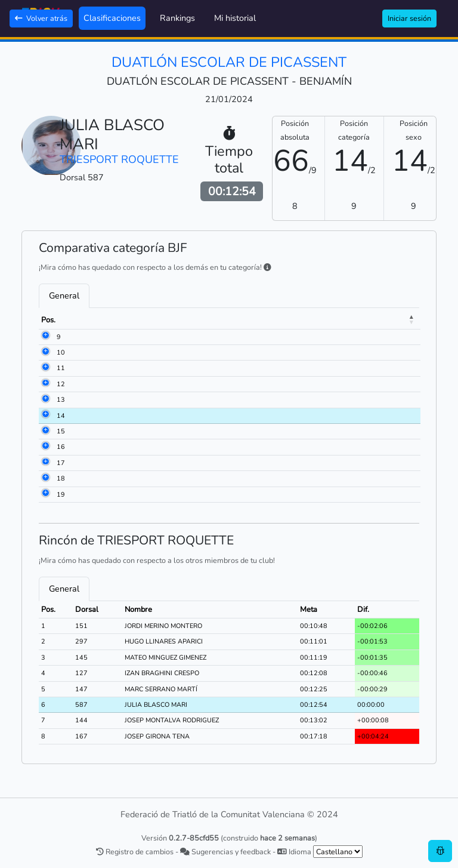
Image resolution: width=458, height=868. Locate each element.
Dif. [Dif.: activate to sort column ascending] (387, 320)
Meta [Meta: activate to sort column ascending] (352, 320)
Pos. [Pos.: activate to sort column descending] (48, 320)
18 (45, 478)
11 (45, 368)
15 (45, 431)
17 (45, 463)
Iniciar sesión (409, 18)
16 (45, 447)
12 (45, 384)
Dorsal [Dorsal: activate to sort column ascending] (87, 320)
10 (45, 353)
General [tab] (64, 296)
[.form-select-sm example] (338, 852)
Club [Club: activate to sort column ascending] (235, 320)
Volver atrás (41, 18)
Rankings (177, 18)
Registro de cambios (135, 852)
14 (45, 416)
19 (45, 495)
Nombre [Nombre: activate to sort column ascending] (134, 320)
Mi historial (235, 18)
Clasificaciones (112, 18)
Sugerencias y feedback (225, 852)
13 (45, 400)
